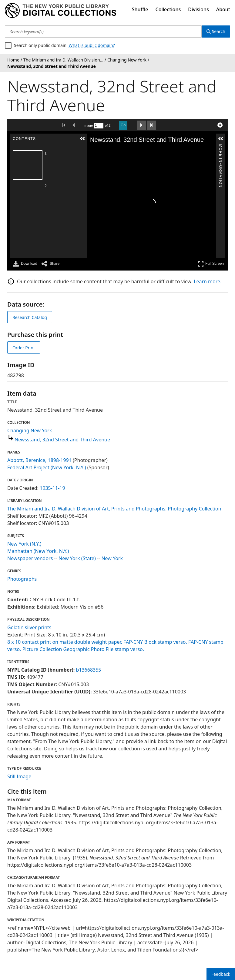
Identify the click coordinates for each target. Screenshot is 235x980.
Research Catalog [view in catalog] (30, 317)
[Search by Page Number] (99, 126)
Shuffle (140, 9)
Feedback (221, 974)
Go (123, 125)
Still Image (19, 776)
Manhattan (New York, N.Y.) (38, 551)
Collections (168, 9)
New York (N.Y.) (24, 544)
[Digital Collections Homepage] (60, 11)
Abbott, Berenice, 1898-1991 (39, 460)
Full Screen (211, 264)
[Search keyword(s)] (103, 32)
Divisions (198, 9)
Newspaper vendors (30, 558)
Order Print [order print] (24, 348)
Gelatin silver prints (29, 627)
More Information (220, 147)
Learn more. (208, 281)
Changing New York (30, 430)
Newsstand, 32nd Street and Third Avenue (62, 440)
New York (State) (77, 558)
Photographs (22, 579)
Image (88, 125)
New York (112, 558)
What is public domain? (92, 45)
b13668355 (88, 670)
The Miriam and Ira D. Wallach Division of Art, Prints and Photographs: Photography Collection (114, 509)
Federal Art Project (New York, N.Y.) (47, 467)
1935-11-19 (52, 488)
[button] (82, 139)
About (223, 9)
